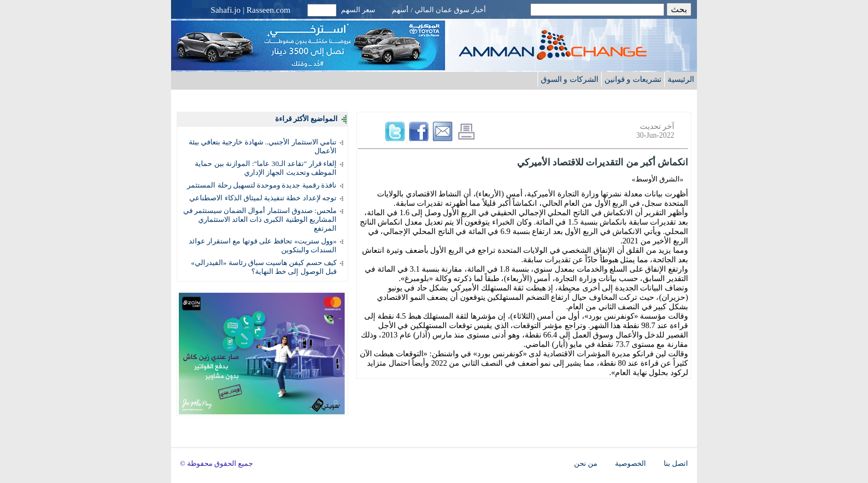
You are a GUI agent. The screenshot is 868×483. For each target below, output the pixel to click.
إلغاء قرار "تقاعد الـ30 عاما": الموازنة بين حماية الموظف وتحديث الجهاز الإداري (266, 168)
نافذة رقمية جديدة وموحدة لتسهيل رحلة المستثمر (262, 185)
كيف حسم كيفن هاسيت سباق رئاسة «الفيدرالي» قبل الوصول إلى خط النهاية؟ (264, 267)
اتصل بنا (676, 464)
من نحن (586, 464)
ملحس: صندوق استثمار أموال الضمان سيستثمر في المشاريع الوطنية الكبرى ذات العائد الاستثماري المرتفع (260, 219)
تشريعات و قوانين (633, 79)
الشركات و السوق (570, 79)
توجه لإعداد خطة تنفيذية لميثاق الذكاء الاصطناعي (263, 198)
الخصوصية (631, 464)
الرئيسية (681, 79)
